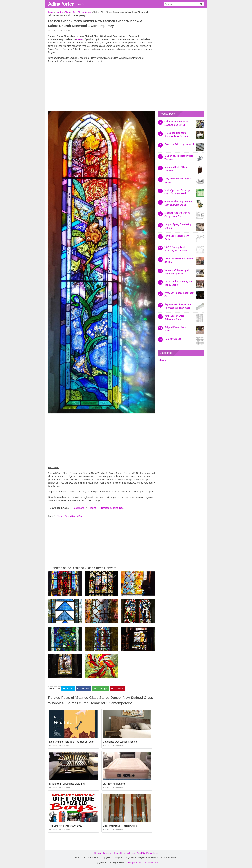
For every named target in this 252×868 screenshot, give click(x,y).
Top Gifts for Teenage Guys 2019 (66, 826)
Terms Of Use (129, 853)
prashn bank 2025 (151, 863)
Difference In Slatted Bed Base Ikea (67, 784)
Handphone (78, 508)
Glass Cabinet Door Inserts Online (120, 826)
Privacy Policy (152, 853)
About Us (141, 853)
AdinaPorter (61, 4)
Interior (81, 4)
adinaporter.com (135, 863)
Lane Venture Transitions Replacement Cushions (74, 742)
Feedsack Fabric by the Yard (179, 144)
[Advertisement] (101, 88)
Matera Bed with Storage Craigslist (120, 742)
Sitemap (97, 853)
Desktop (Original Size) (113, 508)
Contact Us (107, 853)
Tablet (93, 508)
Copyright (118, 853)
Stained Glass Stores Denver (71, 516)
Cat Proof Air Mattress (114, 784)
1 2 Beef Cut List (173, 339)
